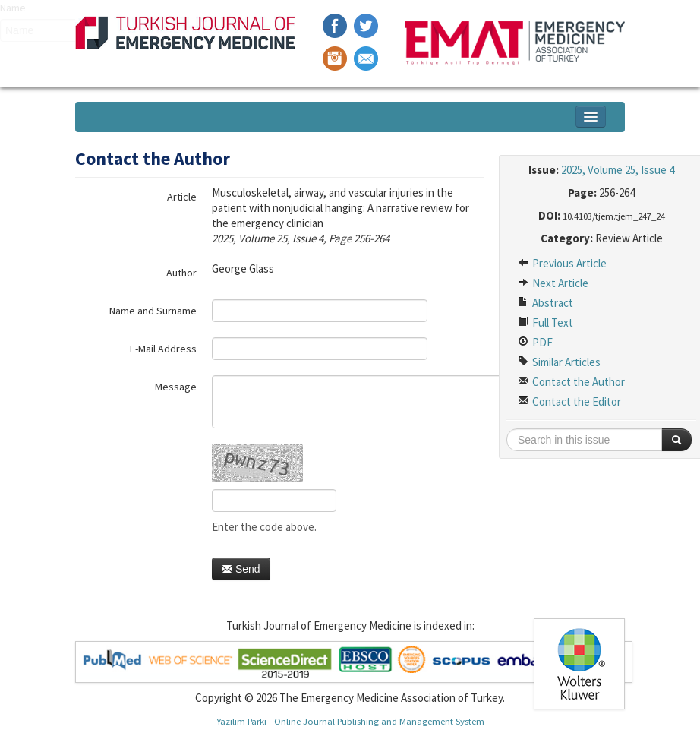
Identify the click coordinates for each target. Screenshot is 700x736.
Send (241, 569)
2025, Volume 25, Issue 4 (618, 170)
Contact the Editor (569, 401)
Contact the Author (571, 382)
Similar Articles (559, 362)
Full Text (545, 322)
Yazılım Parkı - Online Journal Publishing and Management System (350, 721)
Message (176, 387)
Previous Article (562, 263)
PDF (535, 342)
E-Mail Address (163, 349)
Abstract (545, 303)
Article (182, 197)
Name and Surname (153, 311)
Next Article (553, 283)
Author (181, 273)
